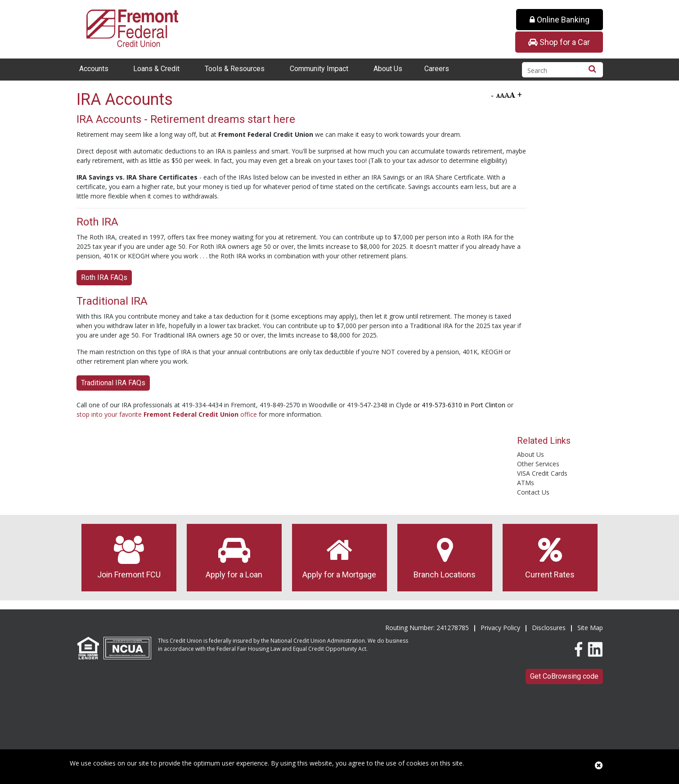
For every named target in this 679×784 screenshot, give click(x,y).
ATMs (526, 483)
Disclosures (549, 628)
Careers (437, 69)
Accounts (94, 69)
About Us (388, 69)
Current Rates (550, 558)
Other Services (538, 464)
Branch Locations (445, 558)
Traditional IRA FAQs (113, 383)
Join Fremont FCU (129, 558)
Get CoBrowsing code (564, 676)
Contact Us (533, 492)
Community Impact (319, 69)
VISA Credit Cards (542, 473)
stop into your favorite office (167, 414)
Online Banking (560, 20)
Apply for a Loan (234, 558)
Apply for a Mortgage (339, 558)
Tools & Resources (235, 69)
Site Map (590, 628)
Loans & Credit (156, 69)
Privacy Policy (500, 628)
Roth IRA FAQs (104, 277)
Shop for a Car (559, 42)
